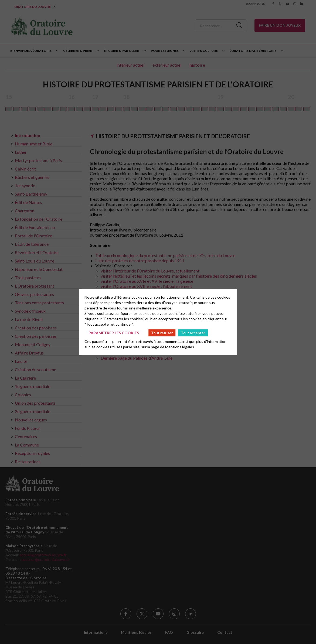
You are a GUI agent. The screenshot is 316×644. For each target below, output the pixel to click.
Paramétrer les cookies (114, 333)
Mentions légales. (180, 347)
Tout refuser (162, 333)
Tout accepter (193, 333)
